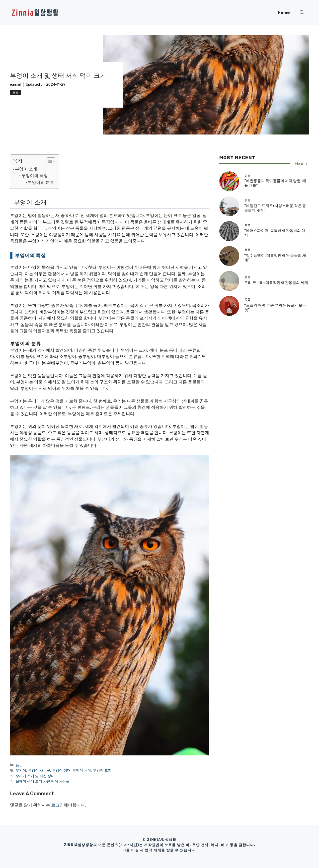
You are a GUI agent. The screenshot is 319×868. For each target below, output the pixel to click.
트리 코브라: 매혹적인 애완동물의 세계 (276, 283)
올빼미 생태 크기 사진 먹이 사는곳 (43, 781)
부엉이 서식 (82, 770)
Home (284, 12)
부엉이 (21, 770)
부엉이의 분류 (41, 182)
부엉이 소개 (26, 169)
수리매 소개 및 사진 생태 (35, 776)
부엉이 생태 (61, 770)
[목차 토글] (48, 161)
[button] (302, 12)
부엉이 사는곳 (39, 770)
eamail (15, 85)
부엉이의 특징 (35, 176)
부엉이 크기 (102, 770)
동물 (15, 92)
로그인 (57, 805)
